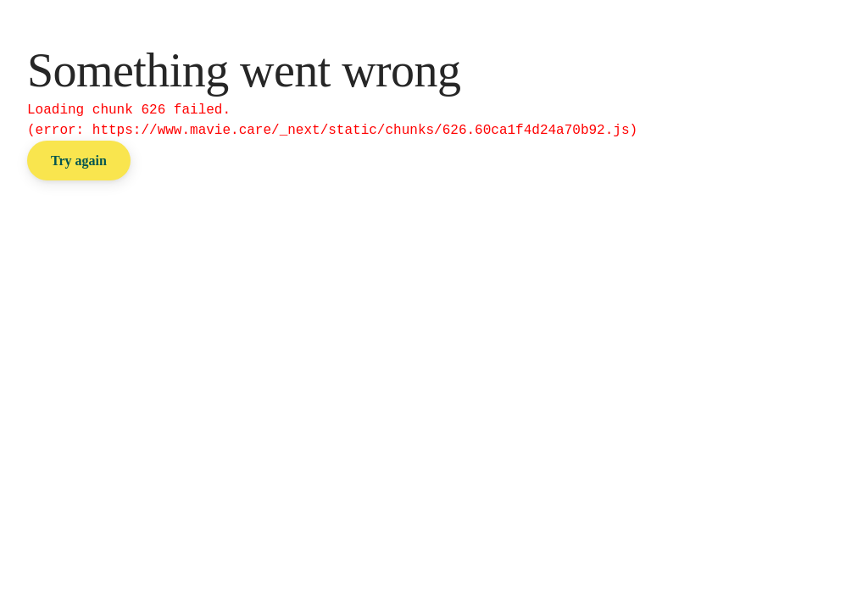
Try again (79, 161)
